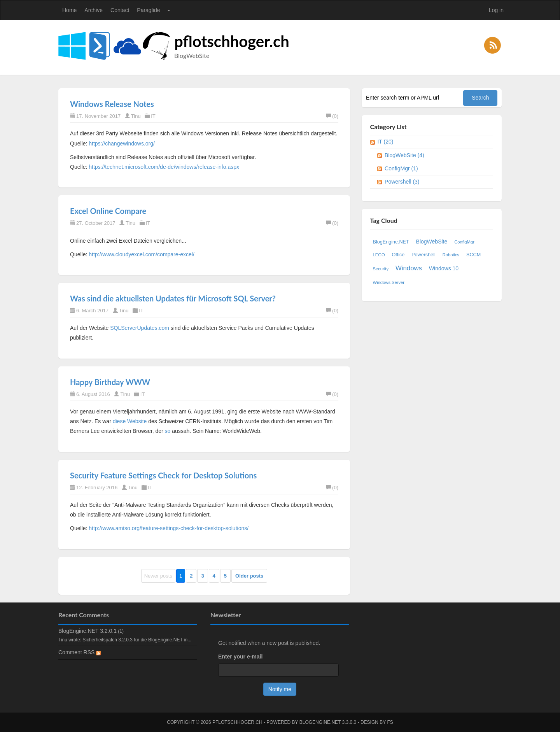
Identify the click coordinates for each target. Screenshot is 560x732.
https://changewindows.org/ (122, 144)
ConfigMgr (464, 242)
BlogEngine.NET (391, 242)
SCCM (473, 255)
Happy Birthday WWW (110, 382)
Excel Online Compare (108, 211)
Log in (496, 10)
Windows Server (389, 282)
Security (381, 269)
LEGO (379, 255)
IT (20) (385, 142)
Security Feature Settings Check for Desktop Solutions (163, 475)
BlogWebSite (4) (404, 155)
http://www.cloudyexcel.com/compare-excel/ (142, 254)
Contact (120, 10)
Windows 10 (444, 268)
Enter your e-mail (240, 657)
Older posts (249, 576)
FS (390, 722)
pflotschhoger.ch (232, 41)
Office (398, 255)
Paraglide (148, 10)
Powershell (423, 255)
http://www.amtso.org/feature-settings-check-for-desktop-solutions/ (169, 528)
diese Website (130, 421)
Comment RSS (80, 652)
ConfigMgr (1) (401, 168)
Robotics (451, 255)
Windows (409, 268)
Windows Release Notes (112, 104)
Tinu (136, 116)
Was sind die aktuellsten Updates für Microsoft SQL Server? (173, 298)
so (168, 431)
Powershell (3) (402, 182)
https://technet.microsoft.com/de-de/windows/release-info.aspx (164, 167)
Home (69, 10)
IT (153, 116)
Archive (94, 10)
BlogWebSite (432, 242)
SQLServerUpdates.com (140, 328)
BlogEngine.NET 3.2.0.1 (87, 631)
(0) (332, 116)
